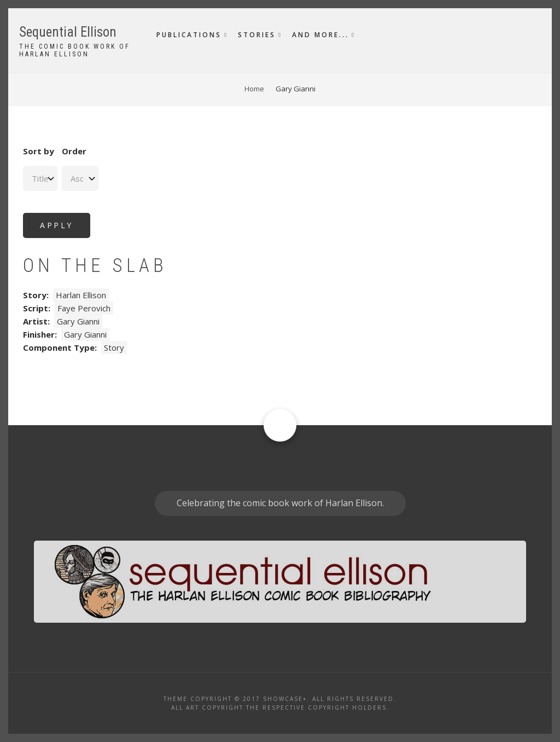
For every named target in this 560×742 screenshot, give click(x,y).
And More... (320, 35)
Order (74, 151)
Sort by (39, 151)
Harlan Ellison (81, 295)
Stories (257, 35)
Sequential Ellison (68, 32)
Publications (189, 35)
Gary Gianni (78, 321)
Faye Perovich (84, 308)
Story (114, 347)
